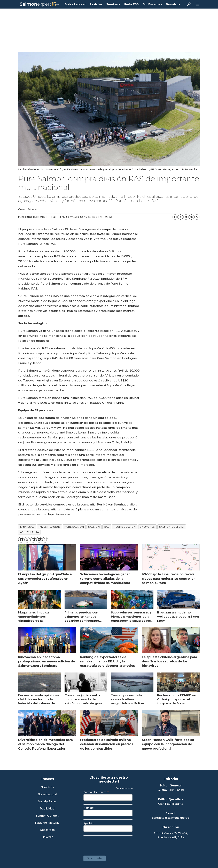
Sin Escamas (152, 4)
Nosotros (173, 4)
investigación (49, 527)
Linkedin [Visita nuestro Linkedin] (47, 837)
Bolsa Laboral (75, 4)
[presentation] (109, 844)
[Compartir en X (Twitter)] (181, 217)
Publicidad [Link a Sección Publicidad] (47, 809)
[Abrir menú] (197, 4)
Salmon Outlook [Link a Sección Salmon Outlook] (47, 816)
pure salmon (74, 527)
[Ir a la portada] (40, 4)
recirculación (125, 527)
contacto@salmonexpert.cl (171, 818)
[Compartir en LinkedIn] (186, 217)
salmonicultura (172, 527)
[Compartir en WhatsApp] (197, 217)
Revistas (96, 4)
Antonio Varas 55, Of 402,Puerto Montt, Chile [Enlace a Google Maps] (171, 835)
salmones (147, 527)
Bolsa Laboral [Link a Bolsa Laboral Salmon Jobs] (47, 795)
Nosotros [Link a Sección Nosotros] (47, 787)
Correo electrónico (96, 792)
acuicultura (30, 532)
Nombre (89, 808)
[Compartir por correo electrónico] (191, 217)
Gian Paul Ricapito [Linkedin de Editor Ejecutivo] (171, 804)
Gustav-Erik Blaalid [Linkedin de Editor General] (171, 790)
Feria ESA (132, 4)
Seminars (113, 4)
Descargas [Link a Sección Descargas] (47, 830)
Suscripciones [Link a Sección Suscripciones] (47, 802)
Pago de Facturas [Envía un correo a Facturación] (47, 823)
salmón (94, 527)
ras (107, 527)
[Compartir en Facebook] (175, 217)
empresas (27, 527)
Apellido (88, 823)
